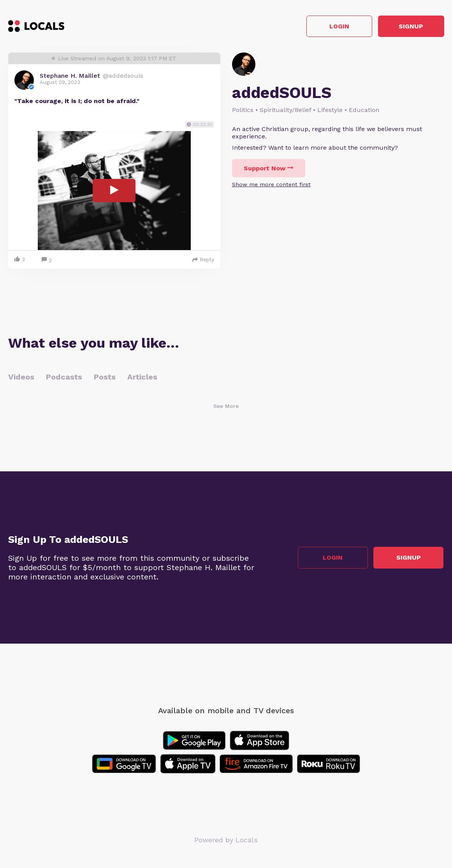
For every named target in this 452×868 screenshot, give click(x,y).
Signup (409, 27)
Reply (203, 260)
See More (226, 407)
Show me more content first (271, 185)
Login (333, 27)
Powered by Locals (226, 841)
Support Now (269, 169)
